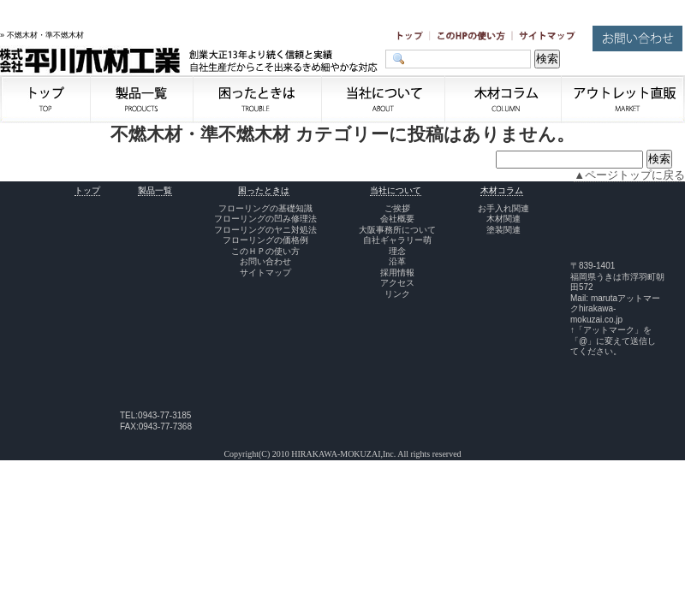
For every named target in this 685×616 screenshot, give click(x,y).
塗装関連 (503, 230)
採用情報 (397, 272)
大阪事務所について (397, 230)
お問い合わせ (265, 261)
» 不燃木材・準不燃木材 (42, 35)
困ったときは (264, 190)
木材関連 (503, 219)
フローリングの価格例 (265, 240)
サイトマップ (265, 272)
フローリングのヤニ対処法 (265, 230)
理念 (397, 251)
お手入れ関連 (503, 208)
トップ (87, 190)
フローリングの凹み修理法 (265, 219)
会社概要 (397, 219)
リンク (397, 294)
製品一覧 (155, 190)
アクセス (397, 283)
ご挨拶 (397, 208)
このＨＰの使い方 (265, 251)
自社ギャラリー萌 (397, 240)
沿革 (397, 261)
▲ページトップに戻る (629, 175)
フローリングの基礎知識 (265, 208)
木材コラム (502, 190)
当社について (396, 190)
